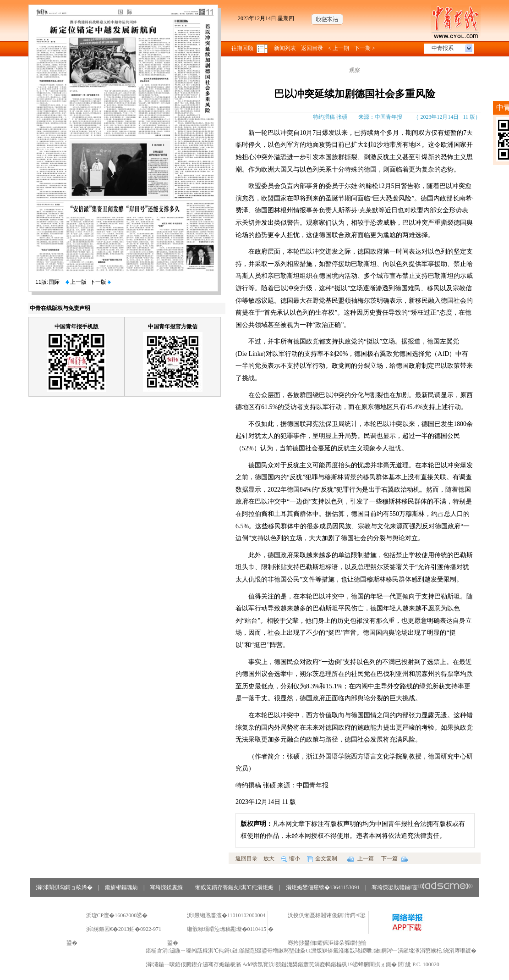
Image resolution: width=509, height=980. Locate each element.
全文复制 (322, 858)
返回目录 (312, 48)
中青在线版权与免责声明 (60, 308)
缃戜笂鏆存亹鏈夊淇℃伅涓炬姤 (234, 887)
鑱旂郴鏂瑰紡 (121, 887)
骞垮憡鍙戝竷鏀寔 (422, 887)
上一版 (76, 282)
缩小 (291, 858)
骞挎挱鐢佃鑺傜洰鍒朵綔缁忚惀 (327, 943)
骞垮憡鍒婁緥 (166, 887)
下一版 (100, 282)
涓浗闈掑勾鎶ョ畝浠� (64, 887)
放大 (269, 858)
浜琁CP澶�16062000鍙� (117, 915)
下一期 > (365, 48)
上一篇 (360, 858)
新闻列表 (285, 48)
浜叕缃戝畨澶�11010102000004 (226, 915)
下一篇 (395, 858)
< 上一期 (339, 48)
